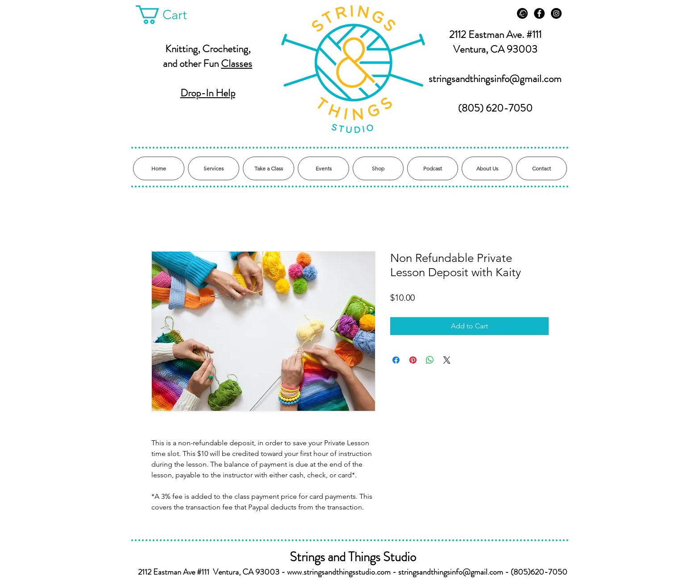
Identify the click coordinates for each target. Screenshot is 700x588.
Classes (237, 64)
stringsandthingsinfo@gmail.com (495, 79)
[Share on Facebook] (396, 360)
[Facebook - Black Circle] (539, 13)
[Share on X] (447, 360)
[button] (171, 15)
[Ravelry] (522, 13)
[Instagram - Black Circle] (556, 13)
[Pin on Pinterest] (413, 360)
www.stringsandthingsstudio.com (339, 572)
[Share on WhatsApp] (430, 360)
